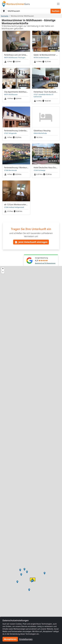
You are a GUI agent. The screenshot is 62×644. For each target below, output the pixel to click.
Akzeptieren (10, 639)
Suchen (56, 11)
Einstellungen (26, 639)
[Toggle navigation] (58, 4)
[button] (32, 581)
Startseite (5, 16)
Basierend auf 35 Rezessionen (45, 263)
